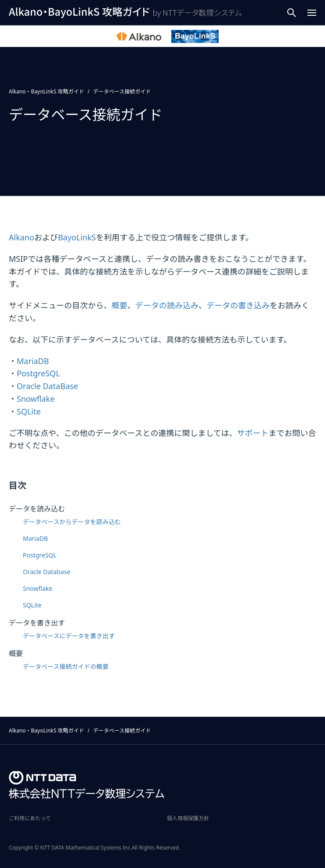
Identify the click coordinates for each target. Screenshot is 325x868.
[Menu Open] (312, 13)
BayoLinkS (77, 237)
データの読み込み (167, 305)
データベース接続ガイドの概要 (66, 666)
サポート (253, 433)
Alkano (22, 237)
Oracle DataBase (47, 386)
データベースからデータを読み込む (72, 522)
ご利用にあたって (30, 818)
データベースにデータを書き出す (69, 636)
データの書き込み (238, 305)
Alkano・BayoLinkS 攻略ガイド (46, 91)
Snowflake (36, 399)
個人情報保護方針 (188, 818)
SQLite (29, 411)
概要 (119, 305)
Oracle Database (47, 572)
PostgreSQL (38, 373)
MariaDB (33, 361)
